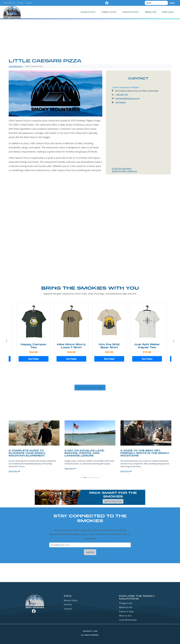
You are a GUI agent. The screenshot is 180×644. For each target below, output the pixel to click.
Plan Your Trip (10, 3)
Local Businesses (128, 620)
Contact (20, 3)
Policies (68, 605)
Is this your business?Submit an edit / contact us (124, 170)
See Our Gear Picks (113, 501)
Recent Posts (71, 600)
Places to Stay (126, 612)
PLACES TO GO (88, 12)
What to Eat (125, 616)
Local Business (16, 66)
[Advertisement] (90, 39)
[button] (174, 341)
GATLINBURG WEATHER (90, 573)
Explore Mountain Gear (90, 387)
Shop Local (168, 12)
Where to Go (126, 607)
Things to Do (126, 603)
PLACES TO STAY (130, 12)
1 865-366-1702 (122, 94)
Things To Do (109, 12)
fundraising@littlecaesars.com (127, 98)
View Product (33, 359)
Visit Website (121, 102)
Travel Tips (151, 12)
